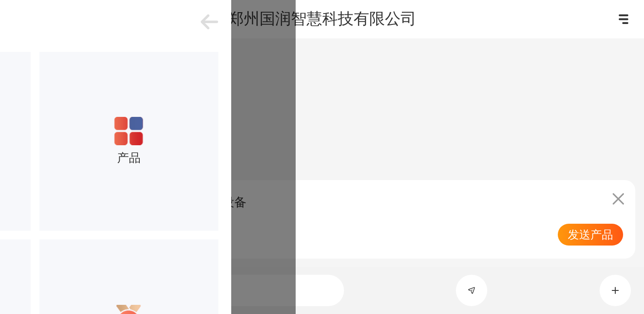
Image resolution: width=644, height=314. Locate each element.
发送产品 (590, 235)
